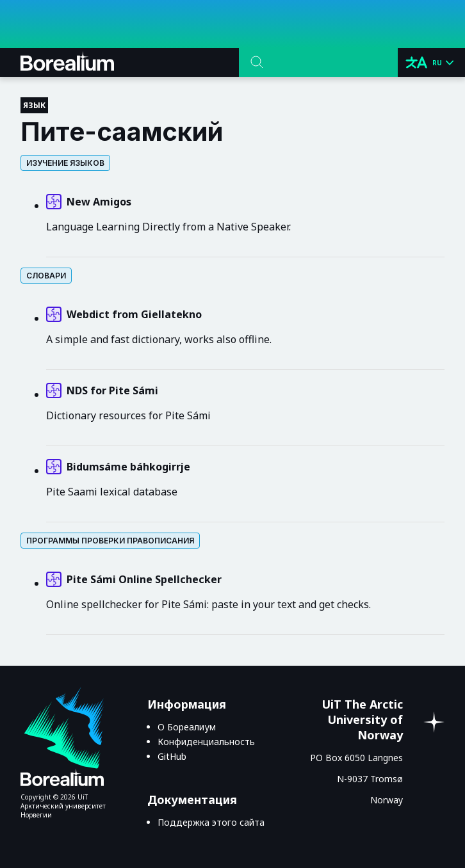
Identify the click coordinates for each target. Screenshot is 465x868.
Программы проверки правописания (110, 541)
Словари (46, 276)
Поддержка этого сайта (211, 822)
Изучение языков (65, 163)
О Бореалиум (187, 727)
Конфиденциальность (206, 742)
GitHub (172, 756)
